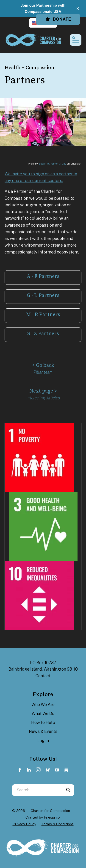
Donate (58, 19)
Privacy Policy (24, 824)
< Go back (43, 365)
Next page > (43, 391)
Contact (43, 676)
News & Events (43, 731)
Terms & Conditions (58, 824)
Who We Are (43, 704)
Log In (43, 741)
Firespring (52, 817)
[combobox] (37, 790)
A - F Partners (43, 276)
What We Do (43, 713)
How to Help (43, 722)
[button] (78, 9)
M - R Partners (43, 314)
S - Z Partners (43, 334)
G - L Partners (43, 295)
